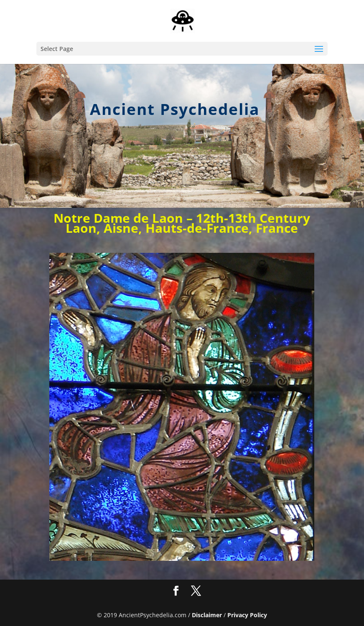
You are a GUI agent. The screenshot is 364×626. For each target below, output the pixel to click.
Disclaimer (207, 615)
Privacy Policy (247, 615)
